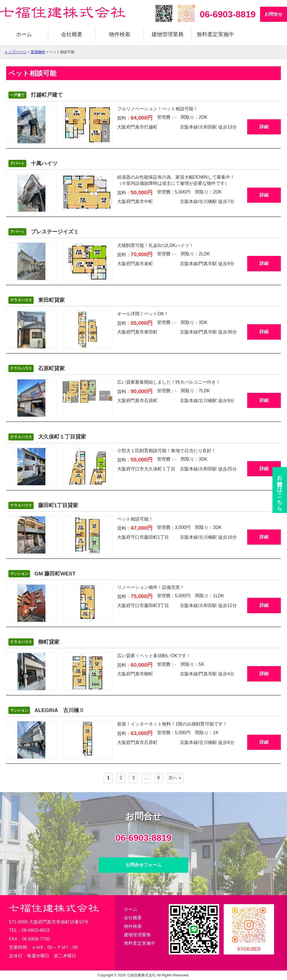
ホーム (24, 34)
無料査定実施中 (215, 34)
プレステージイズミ (44, 232)
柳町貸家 (34, 642)
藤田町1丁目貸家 (43, 505)
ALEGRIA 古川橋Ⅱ (46, 710)
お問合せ (274, 14)
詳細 (264, 127)
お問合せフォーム (143, 865)
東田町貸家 (37, 300)
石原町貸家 (37, 368)
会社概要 (72, 34)
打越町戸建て (36, 95)
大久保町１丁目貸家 (47, 437)
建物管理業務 (168, 34)
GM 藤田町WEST (42, 574)
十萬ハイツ (33, 164)
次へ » (175, 778)
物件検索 (120, 34)
